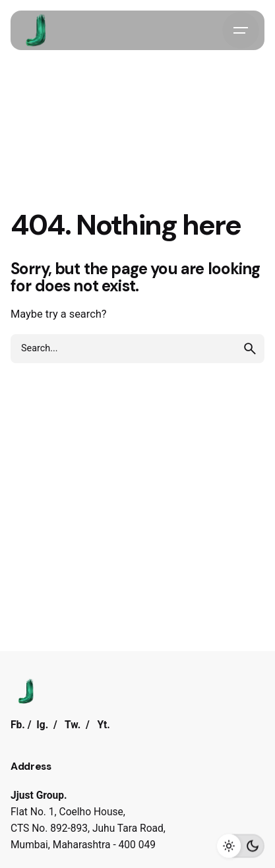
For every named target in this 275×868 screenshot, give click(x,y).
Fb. (18, 725)
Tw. (73, 725)
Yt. (103, 725)
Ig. (42, 725)
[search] (250, 349)
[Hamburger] (241, 30)
